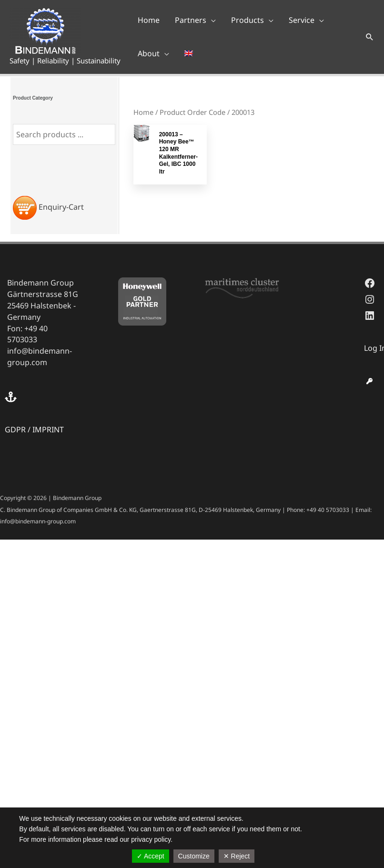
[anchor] (12, 397)
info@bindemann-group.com (40, 357)
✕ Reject (237, 856)
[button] (195, 20)
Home (143, 112)
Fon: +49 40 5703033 (27, 334)
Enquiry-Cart (61, 207)
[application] (211, 20)
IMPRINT (48, 429)
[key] (369, 381)
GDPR (15, 429)
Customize (194, 856)
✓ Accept (151, 856)
